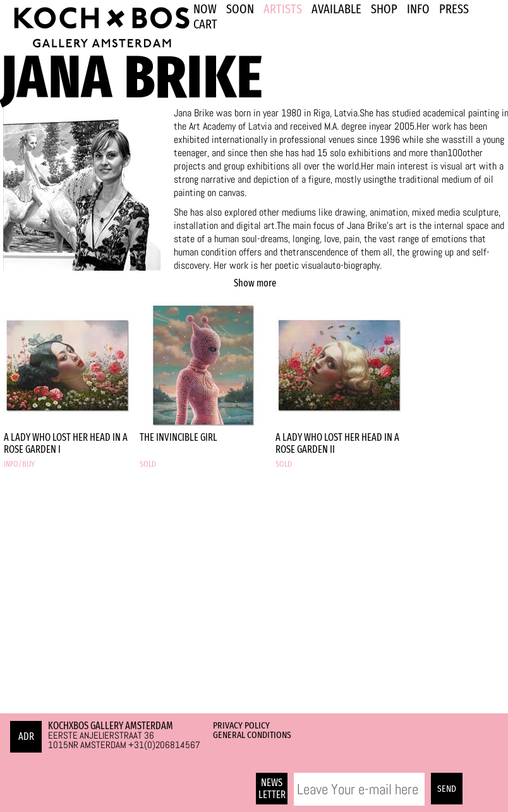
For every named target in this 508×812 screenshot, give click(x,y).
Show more (255, 283)
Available (336, 9)
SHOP (384, 9)
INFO (418, 9)
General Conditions (252, 735)
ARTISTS (283, 9)
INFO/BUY (19, 464)
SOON (240, 9)
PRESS (454, 9)
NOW (205, 9)
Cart (205, 24)
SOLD (148, 464)
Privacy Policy (241, 725)
